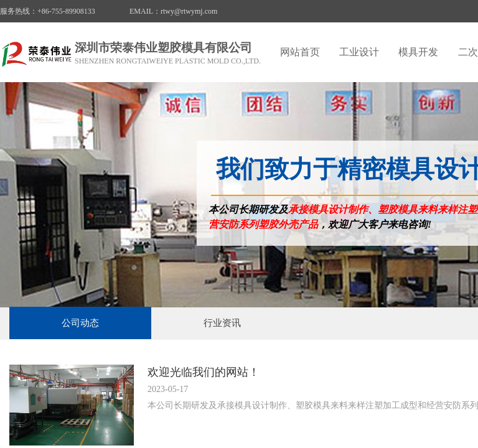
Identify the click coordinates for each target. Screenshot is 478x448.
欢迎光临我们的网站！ (204, 372)
